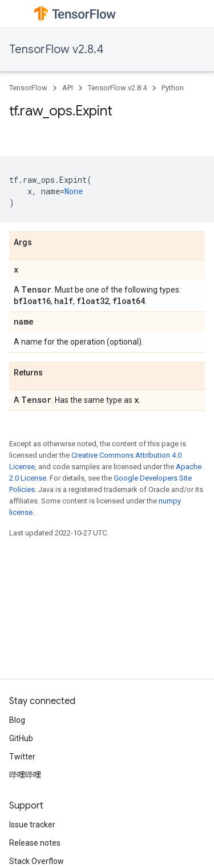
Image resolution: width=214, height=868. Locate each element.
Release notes (35, 843)
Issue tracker (32, 825)
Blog (17, 720)
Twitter (22, 757)
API (68, 88)
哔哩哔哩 (25, 775)
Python (173, 88)
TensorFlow (28, 88)
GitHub (21, 738)
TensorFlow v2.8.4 (56, 49)
